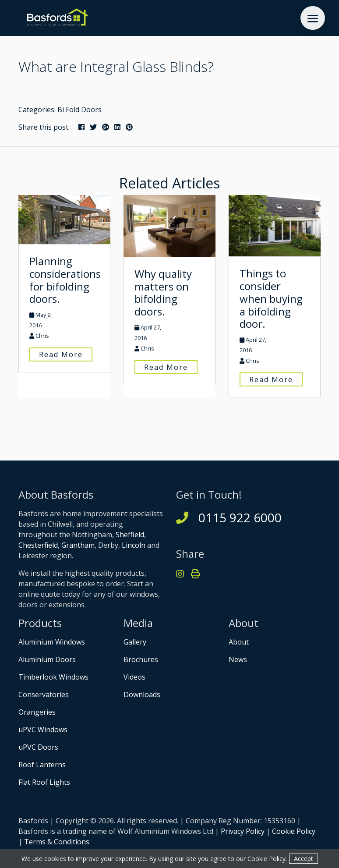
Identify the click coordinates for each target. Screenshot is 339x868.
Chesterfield (38, 545)
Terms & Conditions (57, 842)
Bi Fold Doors (79, 110)
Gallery (135, 642)
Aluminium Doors (47, 659)
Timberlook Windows (53, 677)
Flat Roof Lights (44, 782)
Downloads (142, 694)
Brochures (141, 659)
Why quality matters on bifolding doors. (163, 292)
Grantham (78, 545)
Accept (304, 859)
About (239, 642)
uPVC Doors (38, 747)
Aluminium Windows (52, 642)
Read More (61, 354)
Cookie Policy (294, 831)
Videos (134, 677)
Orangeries (37, 712)
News (238, 659)
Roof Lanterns (42, 765)
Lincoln (134, 545)
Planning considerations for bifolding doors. (65, 280)
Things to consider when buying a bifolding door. (271, 298)
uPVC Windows (43, 730)
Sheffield (130, 535)
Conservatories (44, 694)
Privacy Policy (243, 831)
